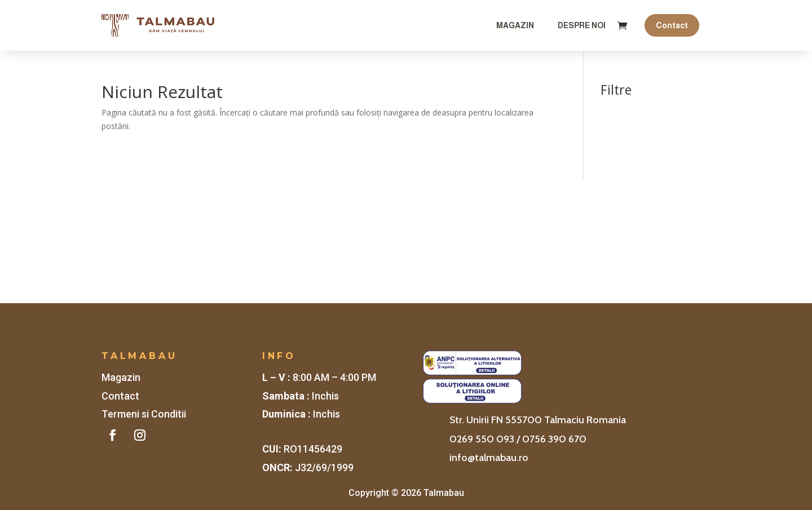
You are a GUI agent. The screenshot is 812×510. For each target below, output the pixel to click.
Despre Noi (582, 25)
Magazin (515, 25)
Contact (672, 25)
